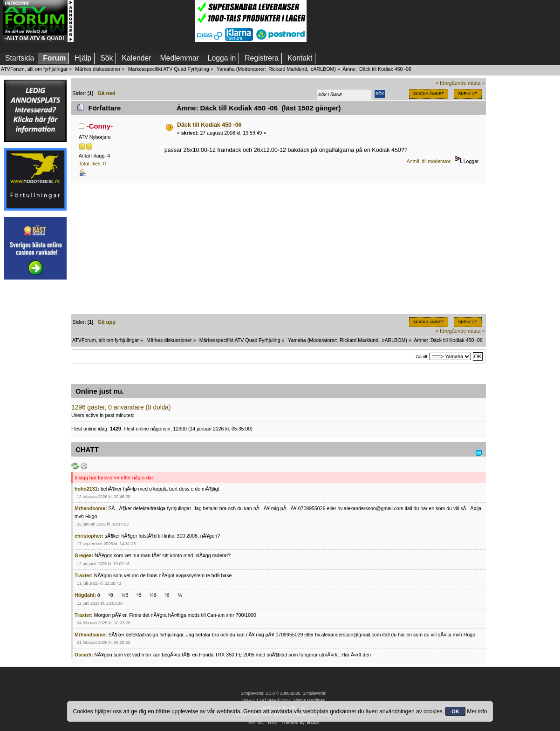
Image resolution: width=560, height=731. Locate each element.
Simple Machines (309, 700)
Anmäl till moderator (429, 161)
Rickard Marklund (288, 69)
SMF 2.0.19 (253, 700)
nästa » (476, 83)
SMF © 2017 (279, 700)
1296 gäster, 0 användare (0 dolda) (121, 407)
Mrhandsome (90, 508)
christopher (88, 536)
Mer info (477, 711)
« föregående (451, 83)
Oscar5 (83, 655)
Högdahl (84, 595)
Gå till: (422, 357)
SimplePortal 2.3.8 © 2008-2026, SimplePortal (284, 693)
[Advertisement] (134, 21)
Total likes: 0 (92, 164)
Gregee (83, 555)
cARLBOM (322, 69)
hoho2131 (86, 489)
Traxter (83, 575)
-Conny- (100, 126)
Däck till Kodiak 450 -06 (209, 125)
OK (455, 711)
